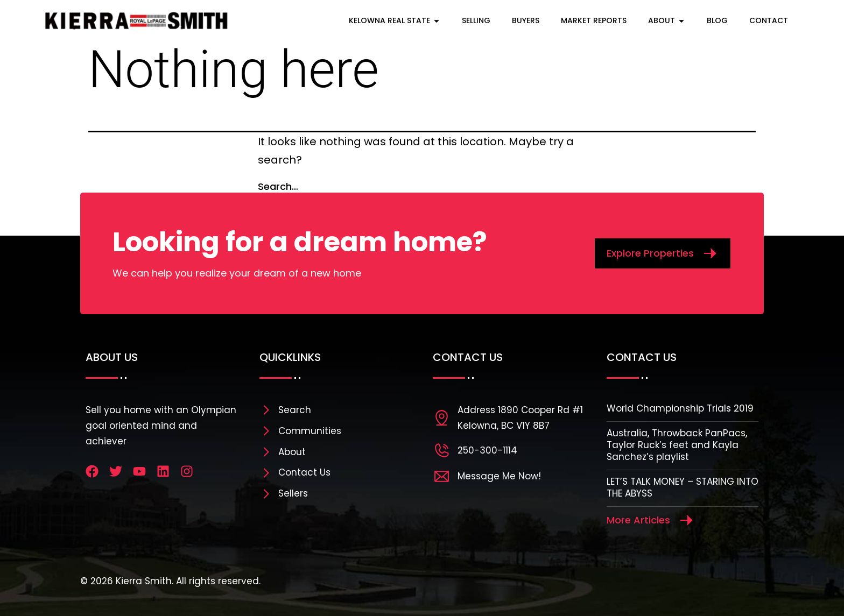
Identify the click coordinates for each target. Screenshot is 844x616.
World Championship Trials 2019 (680, 408)
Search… (278, 186)
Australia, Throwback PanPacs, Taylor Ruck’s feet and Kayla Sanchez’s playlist (677, 445)
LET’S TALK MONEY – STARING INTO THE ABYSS (683, 487)
